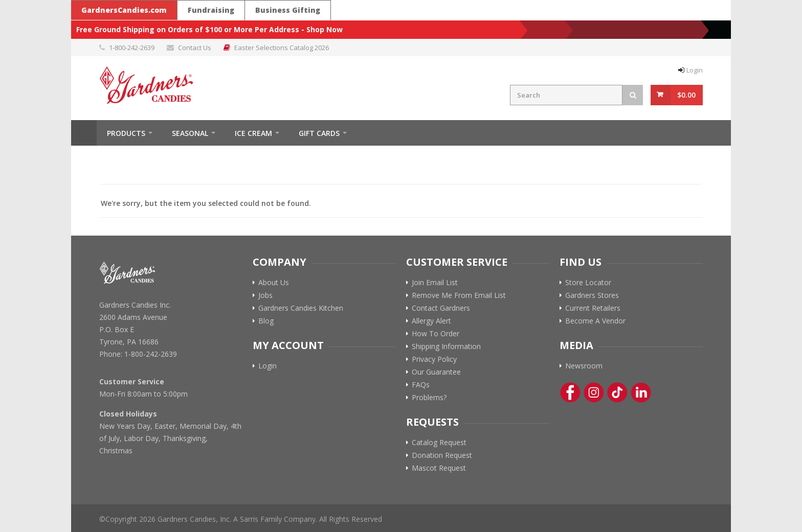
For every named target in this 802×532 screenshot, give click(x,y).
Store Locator (588, 283)
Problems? (429, 398)
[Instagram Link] (594, 392)
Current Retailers (593, 308)
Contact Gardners (441, 308)
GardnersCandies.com (124, 10)
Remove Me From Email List (459, 295)
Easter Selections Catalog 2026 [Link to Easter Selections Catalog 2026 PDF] (282, 48)
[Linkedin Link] (641, 392)
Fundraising (211, 10)
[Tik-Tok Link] (617, 392)
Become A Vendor (595, 321)
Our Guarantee (436, 372)
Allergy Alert (431, 321)
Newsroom (584, 366)
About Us (274, 283)
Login (695, 70)
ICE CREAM (253, 133)
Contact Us (195, 48)
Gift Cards (319, 133)
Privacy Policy (434, 359)
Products (126, 133)
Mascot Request (439, 468)
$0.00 (686, 95)
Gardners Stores (592, 295)
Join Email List (435, 283)
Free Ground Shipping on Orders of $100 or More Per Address (188, 29)
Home (84, 133)
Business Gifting (288, 10)
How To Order (436, 334)
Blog (266, 321)
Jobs (265, 295)
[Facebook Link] (570, 392)
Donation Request (442, 455)
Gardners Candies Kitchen (301, 308)
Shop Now (325, 29)
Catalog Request (439, 443)
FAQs (421, 385)
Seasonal (190, 133)
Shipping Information (446, 346)
